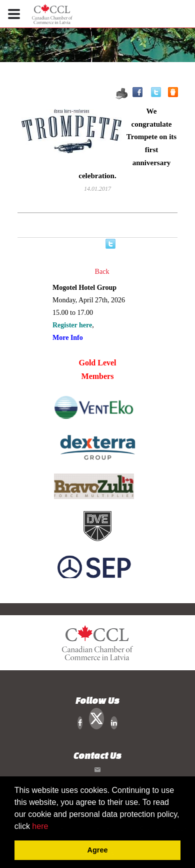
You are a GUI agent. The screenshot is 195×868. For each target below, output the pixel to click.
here (40, 826)
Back (102, 272)
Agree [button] (98, 850)
